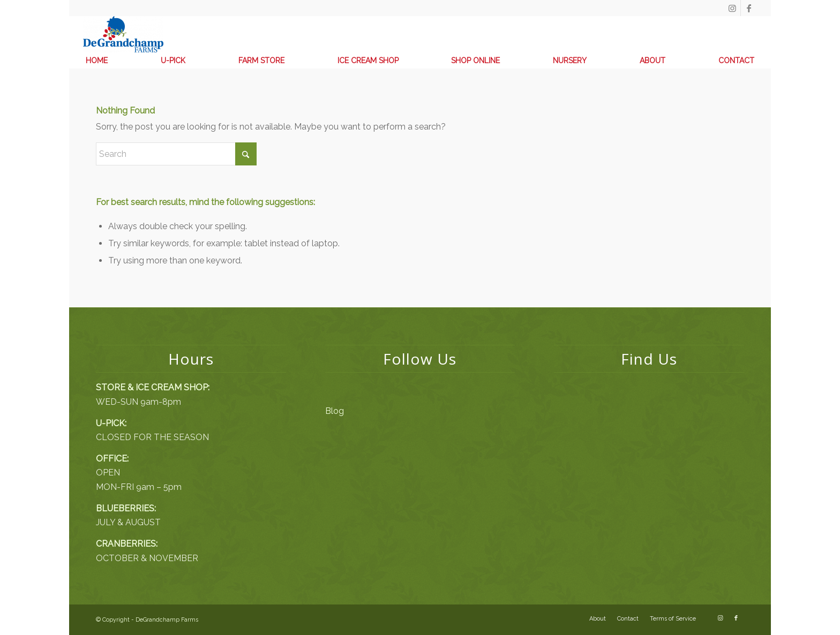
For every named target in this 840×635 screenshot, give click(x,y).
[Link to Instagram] (733, 8)
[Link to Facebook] (749, 8)
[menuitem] (97, 61)
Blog (335, 411)
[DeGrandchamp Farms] (123, 34)
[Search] (176, 154)
